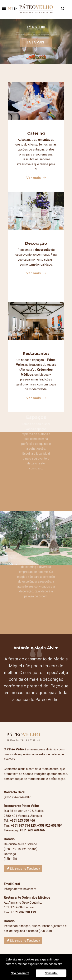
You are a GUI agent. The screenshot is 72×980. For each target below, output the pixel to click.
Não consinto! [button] (20, 973)
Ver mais (34, 178)
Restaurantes (36, 353)
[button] (65, 964)
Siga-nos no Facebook (25, 869)
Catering (36, 133)
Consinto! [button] (51, 973)
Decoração (36, 243)
